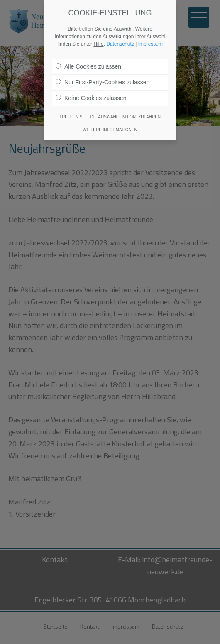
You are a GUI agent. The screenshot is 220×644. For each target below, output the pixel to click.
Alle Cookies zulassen (88, 66)
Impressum (150, 44)
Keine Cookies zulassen (91, 98)
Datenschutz (120, 44)
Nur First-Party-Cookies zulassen (103, 82)
